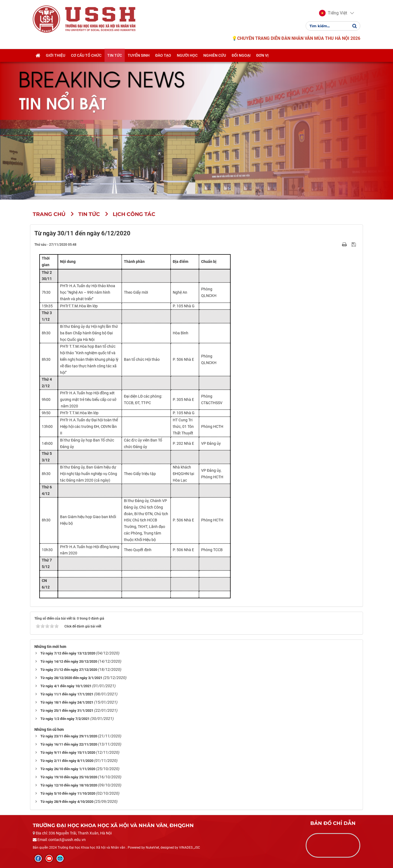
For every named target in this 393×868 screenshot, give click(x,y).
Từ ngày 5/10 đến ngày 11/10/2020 (68, 793)
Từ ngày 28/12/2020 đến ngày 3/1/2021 (71, 678)
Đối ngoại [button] (241, 55)
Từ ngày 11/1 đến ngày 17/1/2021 (67, 694)
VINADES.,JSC (190, 848)
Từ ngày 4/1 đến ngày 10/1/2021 (66, 686)
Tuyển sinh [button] (139, 55)
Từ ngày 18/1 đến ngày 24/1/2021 (67, 702)
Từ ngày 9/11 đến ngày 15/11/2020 (68, 753)
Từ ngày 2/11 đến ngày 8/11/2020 (67, 761)
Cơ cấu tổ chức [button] (86, 55)
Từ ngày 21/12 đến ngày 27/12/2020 (69, 670)
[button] (333, 13)
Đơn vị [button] (262, 55)
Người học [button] (187, 55)
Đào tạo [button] (163, 55)
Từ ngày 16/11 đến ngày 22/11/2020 (69, 744)
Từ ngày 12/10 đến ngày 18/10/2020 (69, 785)
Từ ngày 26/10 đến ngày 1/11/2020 (68, 769)
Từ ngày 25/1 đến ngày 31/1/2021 (67, 711)
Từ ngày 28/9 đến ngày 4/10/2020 (67, 802)
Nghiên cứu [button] (215, 55)
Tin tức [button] (115, 55)
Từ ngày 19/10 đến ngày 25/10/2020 (69, 777)
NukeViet (152, 848)
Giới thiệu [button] (56, 55)
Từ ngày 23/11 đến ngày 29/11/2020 (69, 736)
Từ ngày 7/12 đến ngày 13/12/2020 (68, 653)
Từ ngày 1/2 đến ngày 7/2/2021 (65, 719)
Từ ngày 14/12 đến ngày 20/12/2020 (69, 661)
